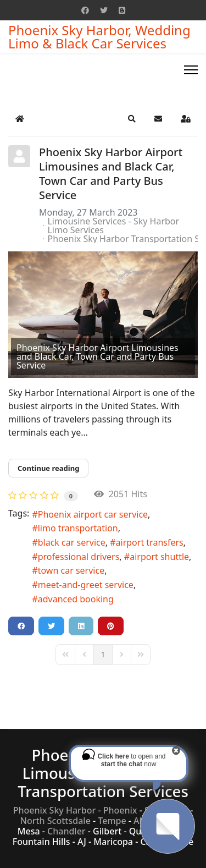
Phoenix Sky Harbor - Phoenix (75, 810)
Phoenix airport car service (93, 514)
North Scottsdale (55, 821)
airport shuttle (159, 557)
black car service (72, 542)
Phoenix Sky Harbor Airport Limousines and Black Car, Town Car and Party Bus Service (111, 174)
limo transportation (78, 528)
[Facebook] (85, 10)
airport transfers (150, 542)
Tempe (112, 821)
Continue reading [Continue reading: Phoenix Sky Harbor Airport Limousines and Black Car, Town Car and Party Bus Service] (48, 468)
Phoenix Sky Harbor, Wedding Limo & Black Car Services (99, 37)
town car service (71, 570)
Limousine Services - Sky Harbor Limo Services (113, 226)
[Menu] (191, 70)
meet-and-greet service (86, 585)
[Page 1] (103, 655)
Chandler (66, 831)
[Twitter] (104, 10)
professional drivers (79, 557)
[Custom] (122, 10)
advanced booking (76, 599)
